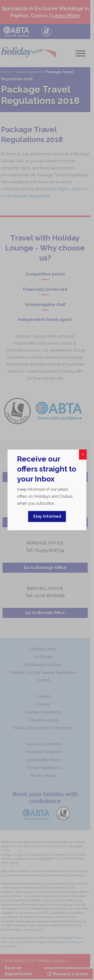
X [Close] (83, 455)
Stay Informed (47, 516)
